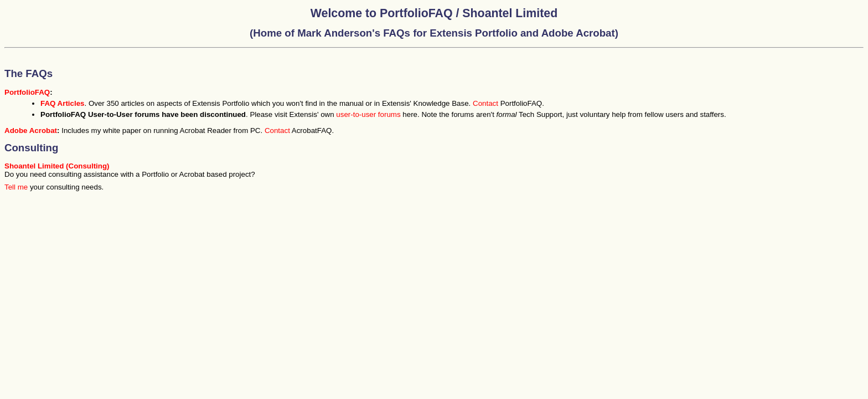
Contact (485, 103)
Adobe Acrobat (31, 131)
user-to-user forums (368, 114)
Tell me (16, 187)
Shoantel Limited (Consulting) (57, 166)
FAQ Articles (63, 103)
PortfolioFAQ (27, 92)
